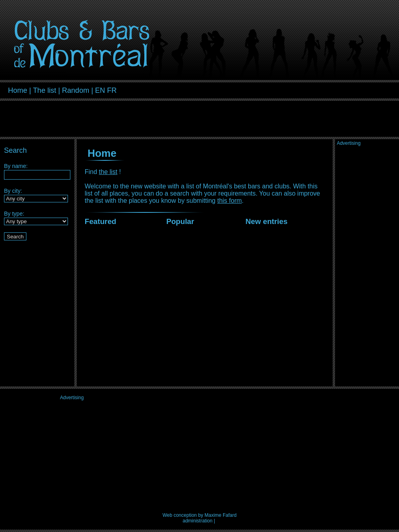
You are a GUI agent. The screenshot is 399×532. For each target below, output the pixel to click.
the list (108, 172)
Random (76, 90)
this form (229, 201)
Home (18, 90)
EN (100, 90)
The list (44, 90)
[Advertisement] (297, 89)
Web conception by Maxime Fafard (199, 515)
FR (112, 90)
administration (198, 521)
